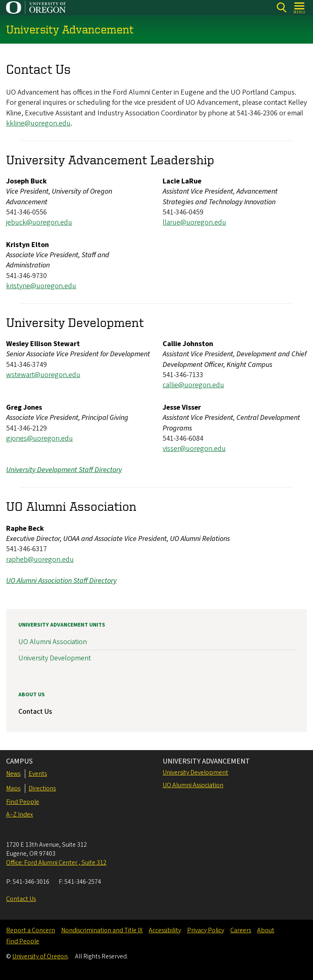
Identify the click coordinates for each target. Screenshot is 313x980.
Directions (42, 788)
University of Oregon (40, 956)
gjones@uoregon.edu (40, 438)
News (13, 774)
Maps (13, 788)
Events (38, 774)
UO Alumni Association (53, 642)
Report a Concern (31, 930)
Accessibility (165, 930)
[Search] (281, 8)
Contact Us (35, 712)
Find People (23, 802)
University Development (55, 659)
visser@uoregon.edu (194, 449)
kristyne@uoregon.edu (41, 286)
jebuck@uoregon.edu (39, 222)
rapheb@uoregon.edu (40, 560)
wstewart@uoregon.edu (43, 375)
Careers (241, 930)
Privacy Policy (206, 930)
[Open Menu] (300, 8)
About (266, 930)
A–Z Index (20, 814)
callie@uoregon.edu (193, 385)
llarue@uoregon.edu (194, 222)
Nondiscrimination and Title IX (102, 930)
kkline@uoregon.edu (38, 123)
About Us (32, 695)
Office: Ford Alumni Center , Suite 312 (56, 863)
